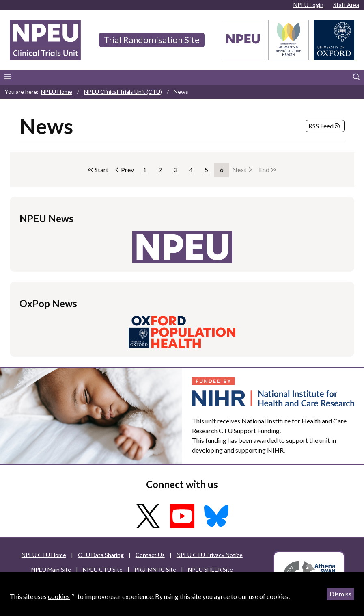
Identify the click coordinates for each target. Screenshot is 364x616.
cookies (59, 596)
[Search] (356, 77)
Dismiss (340, 594)
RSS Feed (325, 126)
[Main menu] (8, 77)
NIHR (275, 450)
